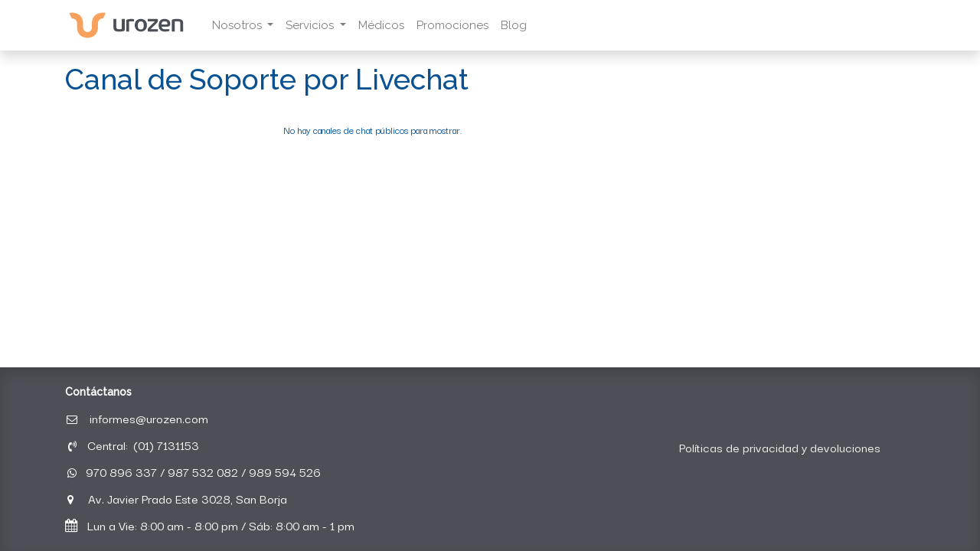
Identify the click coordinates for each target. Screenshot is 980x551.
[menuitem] (381, 26)
